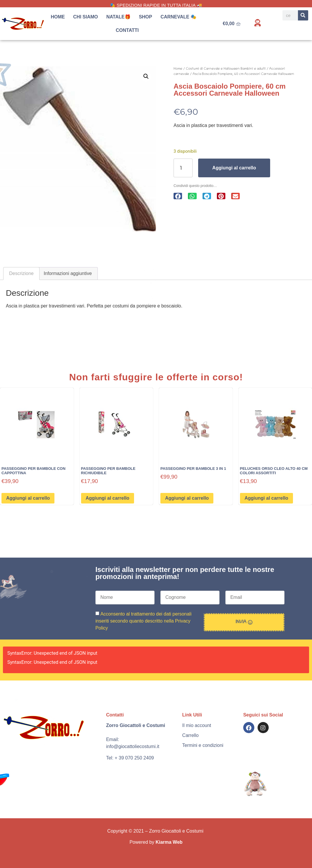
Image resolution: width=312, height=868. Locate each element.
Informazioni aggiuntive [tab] (68, 273)
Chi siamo (85, 17)
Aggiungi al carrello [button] (28, 498)
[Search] (303, 15)
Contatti (127, 30)
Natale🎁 (118, 17)
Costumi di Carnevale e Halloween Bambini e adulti (226, 69)
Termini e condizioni (203, 745)
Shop (145, 17)
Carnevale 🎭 (180, 17)
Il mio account (197, 725)
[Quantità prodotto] (183, 168)
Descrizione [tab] (21, 273)
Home (58, 17)
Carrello (191, 735)
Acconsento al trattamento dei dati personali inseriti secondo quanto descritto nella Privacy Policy (143, 621)
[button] (146, 76)
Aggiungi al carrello (234, 168)
